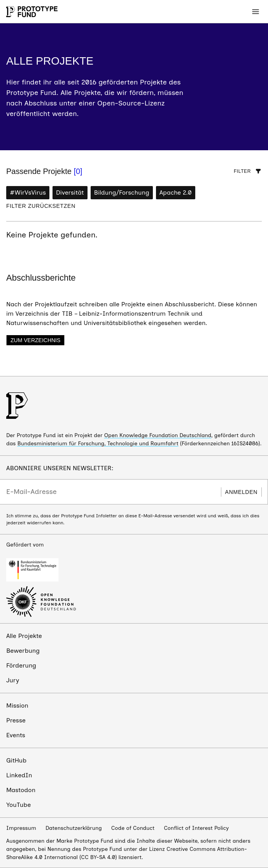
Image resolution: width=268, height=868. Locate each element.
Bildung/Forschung (122, 192)
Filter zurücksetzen (41, 206)
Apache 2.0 (176, 192)
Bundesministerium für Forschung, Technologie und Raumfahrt (98, 444)
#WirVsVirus (28, 192)
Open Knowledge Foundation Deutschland (158, 435)
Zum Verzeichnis (35, 340)
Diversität (70, 192)
